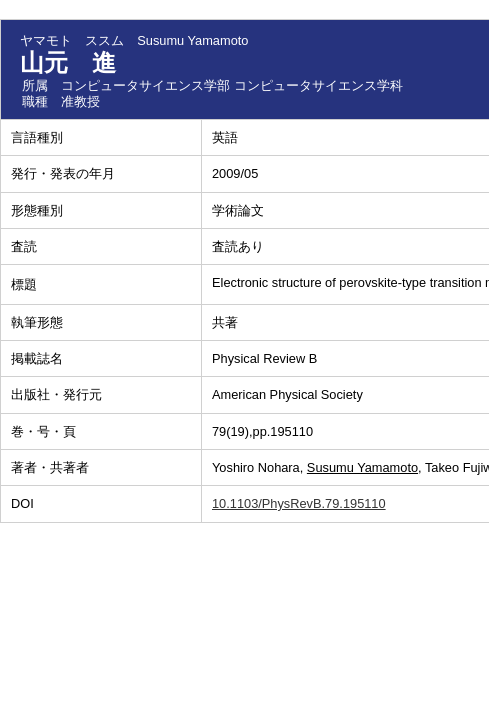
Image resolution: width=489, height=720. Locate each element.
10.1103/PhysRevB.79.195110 (299, 503)
